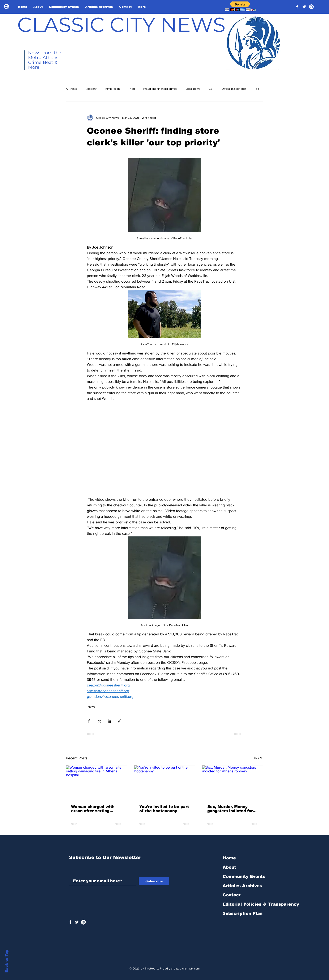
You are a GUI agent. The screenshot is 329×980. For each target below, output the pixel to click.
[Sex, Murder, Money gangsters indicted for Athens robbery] (233, 782)
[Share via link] (120, 721)
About (229, 867)
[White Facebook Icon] (70, 922)
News (91, 707)
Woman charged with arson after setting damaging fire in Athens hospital (96, 809)
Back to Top (7, 961)
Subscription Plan (243, 913)
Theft (132, 89)
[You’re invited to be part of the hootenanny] (165, 782)
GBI (211, 89)
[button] (240, 6)
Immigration (112, 89)
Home (229, 858)
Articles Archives (242, 886)
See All (259, 757)
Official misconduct (234, 89)
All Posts (71, 89)
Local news (193, 89)
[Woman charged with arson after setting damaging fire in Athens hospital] (96, 782)
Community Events (244, 876)
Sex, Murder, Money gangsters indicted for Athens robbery (230, 809)
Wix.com (194, 968)
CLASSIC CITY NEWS (121, 25)
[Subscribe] (154, 881)
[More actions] (240, 118)
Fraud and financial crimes (160, 89)
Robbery (91, 89)
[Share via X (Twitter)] (99, 721)
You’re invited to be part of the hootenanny (164, 809)
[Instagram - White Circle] (311, 7)
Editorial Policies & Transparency (261, 904)
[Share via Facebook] (89, 721)
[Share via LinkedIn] (109, 721)
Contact (232, 895)
